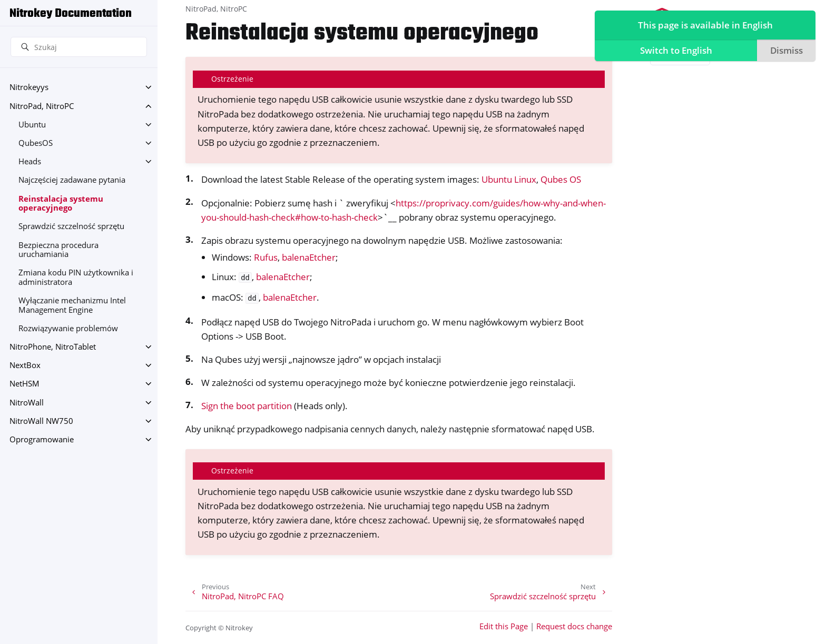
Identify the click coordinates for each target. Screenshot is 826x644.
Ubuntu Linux (509, 179)
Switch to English (674, 51)
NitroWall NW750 (41, 421)
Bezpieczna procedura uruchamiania (58, 250)
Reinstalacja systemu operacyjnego (61, 204)
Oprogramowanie (42, 439)
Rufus (266, 257)
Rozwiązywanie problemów (68, 328)
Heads (30, 161)
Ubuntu (32, 125)
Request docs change (574, 626)
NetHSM (24, 384)
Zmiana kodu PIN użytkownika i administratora (76, 277)
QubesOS (36, 143)
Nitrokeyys (29, 87)
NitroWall (27, 403)
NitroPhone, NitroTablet (53, 347)
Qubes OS (561, 179)
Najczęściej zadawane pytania (72, 180)
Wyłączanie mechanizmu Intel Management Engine (72, 305)
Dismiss (785, 51)
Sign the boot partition (247, 406)
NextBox (25, 365)
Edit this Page (504, 626)
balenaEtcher (309, 257)
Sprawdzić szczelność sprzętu (71, 226)
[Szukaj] (79, 47)
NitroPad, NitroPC (42, 106)
